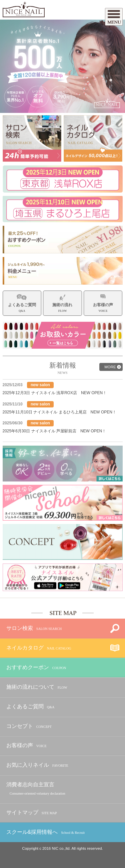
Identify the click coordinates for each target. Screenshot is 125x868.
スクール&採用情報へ (45, 832)
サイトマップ (32, 813)
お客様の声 (26, 746)
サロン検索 (34, 628)
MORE (110, 367)
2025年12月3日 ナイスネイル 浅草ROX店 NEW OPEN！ (55, 393)
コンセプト (29, 726)
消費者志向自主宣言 (36, 789)
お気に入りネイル (37, 765)
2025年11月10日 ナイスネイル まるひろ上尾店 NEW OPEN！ (59, 412)
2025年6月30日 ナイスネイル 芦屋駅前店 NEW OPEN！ (54, 431)
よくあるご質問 (30, 707)
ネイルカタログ (39, 648)
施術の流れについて (37, 687)
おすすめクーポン (36, 668)
